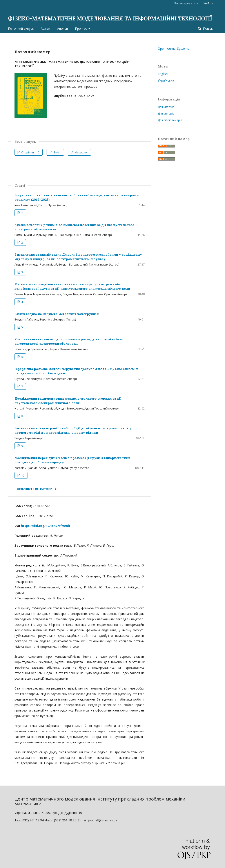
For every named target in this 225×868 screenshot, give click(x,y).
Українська (166, 80)
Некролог (81, 152)
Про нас (81, 28)
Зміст (57, 152)
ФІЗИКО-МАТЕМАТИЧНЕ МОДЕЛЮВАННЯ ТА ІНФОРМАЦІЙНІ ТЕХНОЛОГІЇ (110, 19)
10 (23, 475)
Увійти (208, 3)
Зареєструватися (186, 3)
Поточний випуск (21, 28)
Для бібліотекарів (170, 120)
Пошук (207, 28)
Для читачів (166, 107)
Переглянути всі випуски (33, 489)
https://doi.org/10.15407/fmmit (46, 526)
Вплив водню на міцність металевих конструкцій (57, 314)
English (163, 74)
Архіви (45, 28)
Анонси (63, 28)
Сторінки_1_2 (30, 152)
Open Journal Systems (173, 48)
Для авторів (166, 113)
